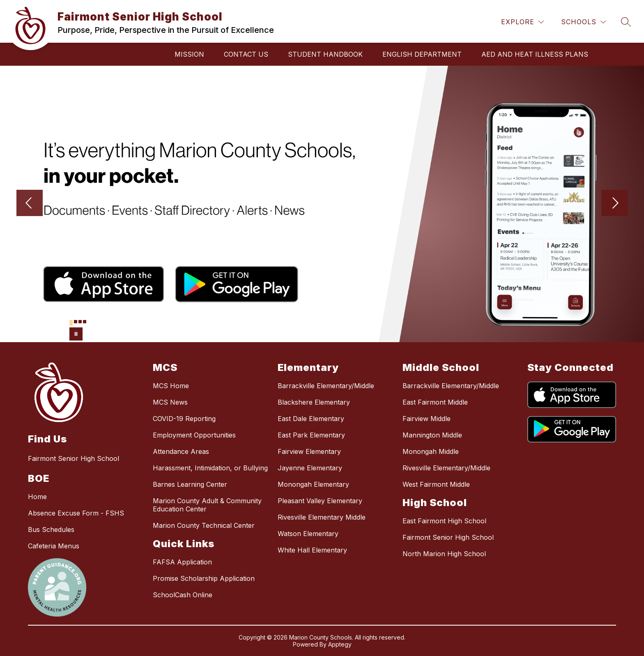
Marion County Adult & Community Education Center (207, 505)
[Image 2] (76, 322)
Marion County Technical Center (204, 525)
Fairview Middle (427, 419)
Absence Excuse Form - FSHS (76, 513)
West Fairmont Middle (436, 484)
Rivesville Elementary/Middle (446, 468)
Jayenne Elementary (310, 468)
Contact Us (246, 54)
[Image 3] (80, 322)
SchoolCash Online (183, 595)
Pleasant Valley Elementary (320, 501)
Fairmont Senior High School (448, 537)
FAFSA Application (182, 562)
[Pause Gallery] (76, 334)
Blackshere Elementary (314, 402)
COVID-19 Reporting (184, 419)
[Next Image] (614, 204)
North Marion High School (444, 554)
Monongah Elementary (313, 484)
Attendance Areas (181, 451)
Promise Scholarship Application (204, 578)
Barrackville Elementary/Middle (326, 386)
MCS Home (171, 386)
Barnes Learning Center (190, 484)
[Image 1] (71, 323)
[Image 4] (85, 322)
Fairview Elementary (309, 451)
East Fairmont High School (444, 521)
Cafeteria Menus (54, 546)
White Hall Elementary (312, 550)
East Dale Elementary (311, 419)
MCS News (170, 402)
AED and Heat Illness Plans (535, 54)
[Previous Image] (30, 204)
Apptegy (340, 644)
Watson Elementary (308, 534)
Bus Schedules (51, 529)
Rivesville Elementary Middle (322, 517)
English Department (422, 54)
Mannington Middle (432, 435)
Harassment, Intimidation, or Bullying (210, 468)
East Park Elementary (311, 435)
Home (37, 497)
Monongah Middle (431, 451)
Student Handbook (325, 54)
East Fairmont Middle (435, 402)
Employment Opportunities (194, 435)
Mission (189, 54)
